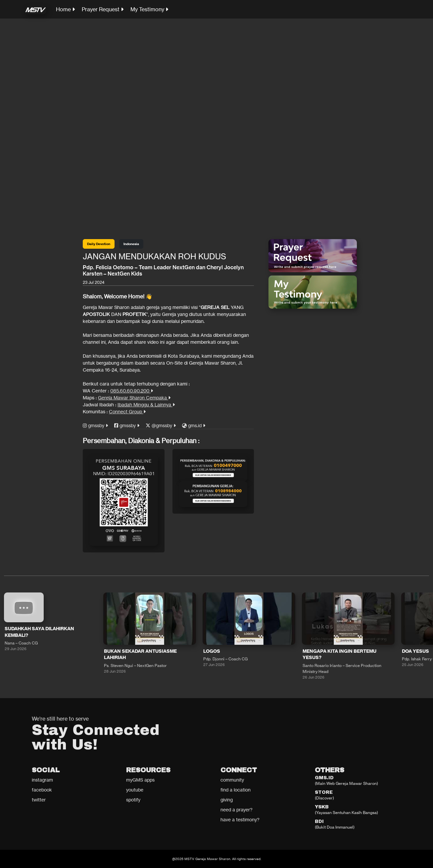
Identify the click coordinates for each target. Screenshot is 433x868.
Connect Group (127, 411)
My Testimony (149, 9)
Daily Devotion (99, 244)
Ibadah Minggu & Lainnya (146, 405)
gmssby (95, 425)
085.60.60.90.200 (132, 391)
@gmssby (161, 425)
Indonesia (131, 244)
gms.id (194, 425)
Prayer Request (103, 9)
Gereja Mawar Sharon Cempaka (134, 398)
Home (65, 9)
